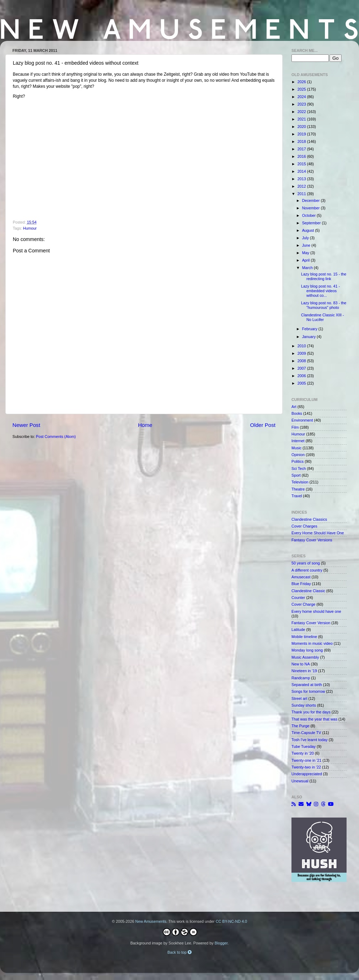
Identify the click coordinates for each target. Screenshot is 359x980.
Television (300, 482)
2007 (302, 368)
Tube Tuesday (304, 746)
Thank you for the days (311, 712)
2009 (302, 353)
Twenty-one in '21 (306, 760)
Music (296, 448)
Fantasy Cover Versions (312, 540)
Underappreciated (307, 774)
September (312, 223)
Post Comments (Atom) (56, 437)
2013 (302, 179)
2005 (302, 383)
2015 (302, 164)
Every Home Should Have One (318, 533)
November (312, 208)
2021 (302, 119)
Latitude (298, 630)
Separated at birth (307, 685)
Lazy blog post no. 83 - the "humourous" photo (324, 305)
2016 (302, 156)
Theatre (298, 489)
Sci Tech (299, 468)
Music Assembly (305, 657)
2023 (302, 104)
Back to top (179, 952)
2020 (302, 127)
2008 (302, 361)
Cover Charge (303, 604)
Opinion (298, 455)
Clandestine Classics (309, 519)
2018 (302, 141)
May (306, 253)
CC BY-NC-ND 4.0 (231, 921)
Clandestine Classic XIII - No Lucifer (323, 317)
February (310, 329)
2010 (302, 346)
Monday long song (307, 650)
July (306, 238)
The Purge (300, 726)
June (307, 245)
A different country (307, 570)
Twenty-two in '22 (306, 767)
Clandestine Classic (308, 591)
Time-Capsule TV (306, 733)
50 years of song (306, 563)
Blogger (221, 943)
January (309, 337)
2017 (302, 149)
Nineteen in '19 (304, 671)
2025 (302, 89)
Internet (298, 441)
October (309, 215)
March (308, 268)
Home (145, 425)
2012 (302, 186)
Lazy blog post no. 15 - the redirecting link (324, 276)
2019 (302, 134)
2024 (302, 97)
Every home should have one (316, 611)
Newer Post (26, 425)
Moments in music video (312, 643)
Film (295, 427)
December (312, 200)
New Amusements (151, 921)
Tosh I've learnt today (310, 740)
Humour (30, 228)
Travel (297, 496)
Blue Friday (301, 584)
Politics (298, 461)
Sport (296, 475)
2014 (302, 171)
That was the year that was (314, 719)
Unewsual (300, 781)
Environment (302, 420)
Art (294, 407)
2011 (302, 194)
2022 (302, 112)
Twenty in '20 (303, 753)
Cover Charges (304, 526)
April (307, 260)
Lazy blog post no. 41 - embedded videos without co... (320, 291)
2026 (302, 82)
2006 (302, 376)
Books (297, 413)
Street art (299, 698)
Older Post (263, 425)
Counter (298, 598)
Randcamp (301, 678)
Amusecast (301, 577)
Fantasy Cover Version (311, 623)
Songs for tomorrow (308, 691)
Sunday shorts (304, 705)
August (309, 230)
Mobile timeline (304, 637)
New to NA (301, 664)
